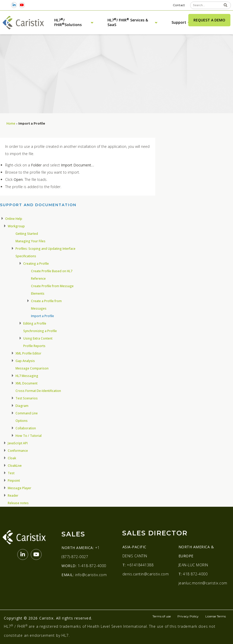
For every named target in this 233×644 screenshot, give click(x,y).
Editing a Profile (35, 323)
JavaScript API (18, 443)
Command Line (27, 413)
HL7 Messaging (27, 376)
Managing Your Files (30, 241)
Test (11, 473)
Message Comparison (32, 368)
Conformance (18, 451)
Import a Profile (42, 316)
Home (11, 123)
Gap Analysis (25, 361)
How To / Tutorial (29, 436)
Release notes (18, 503)
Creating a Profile (36, 264)
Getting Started (27, 234)
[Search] (225, 5)
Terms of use (162, 616)
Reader (13, 496)
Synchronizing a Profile (40, 331)
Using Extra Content (38, 338)
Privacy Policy (188, 616)
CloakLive (15, 466)
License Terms (216, 616)
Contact (179, 5)
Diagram (22, 406)
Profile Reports (34, 346)
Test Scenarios (27, 398)
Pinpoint (14, 481)
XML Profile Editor (28, 353)
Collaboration (26, 428)
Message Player (20, 488)
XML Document (26, 383)
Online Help (14, 219)
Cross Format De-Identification (38, 391)
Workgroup (16, 226)
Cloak (12, 458)
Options (22, 421)
